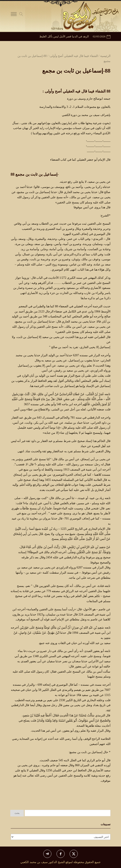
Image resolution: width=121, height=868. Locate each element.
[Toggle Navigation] (14, 15)
